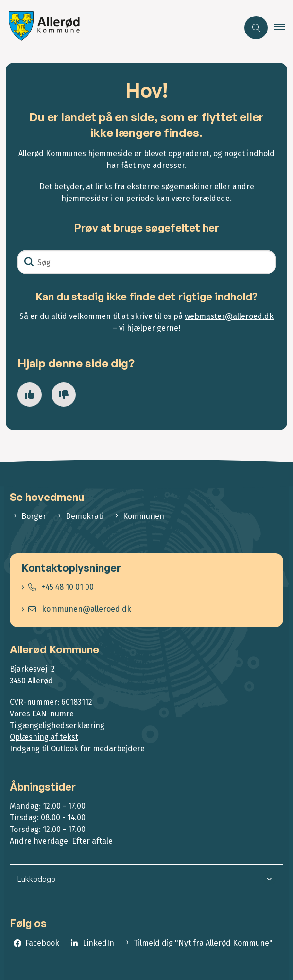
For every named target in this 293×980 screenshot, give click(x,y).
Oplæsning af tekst (44, 737)
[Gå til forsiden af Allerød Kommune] (42, 27)
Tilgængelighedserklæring (57, 725)
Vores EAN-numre (42, 714)
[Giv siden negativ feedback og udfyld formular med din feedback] (64, 395)
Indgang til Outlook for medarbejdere (77, 749)
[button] (283, 28)
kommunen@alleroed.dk (80, 609)
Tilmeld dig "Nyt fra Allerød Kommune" (203, 943)
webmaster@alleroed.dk (229, 316)
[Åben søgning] (256, 28)
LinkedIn (98, 943)
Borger (34, 516)
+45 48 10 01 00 (61, 587)
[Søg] (146, 262)
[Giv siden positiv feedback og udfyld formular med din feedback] (30, 395)
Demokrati (85, 516)
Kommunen (144, 516)
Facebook (42, 943)
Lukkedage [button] (36, 879)
